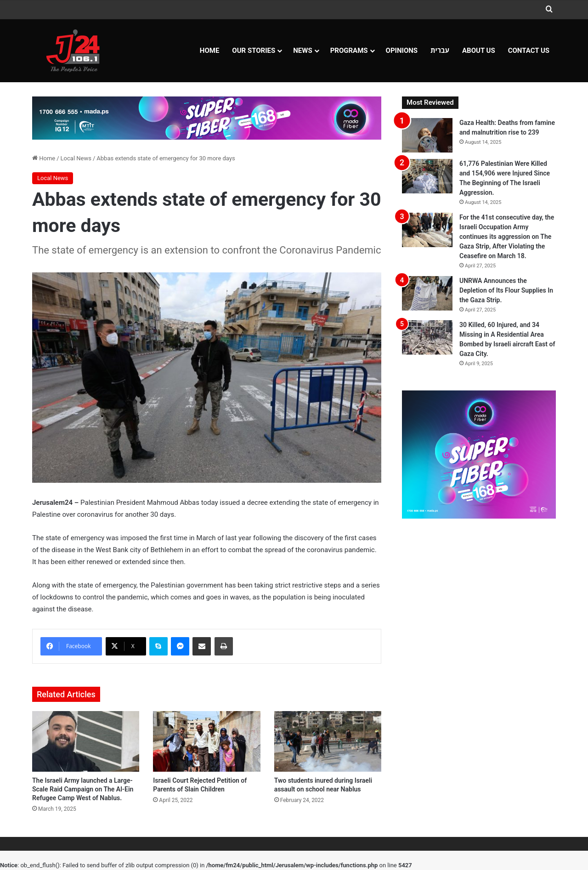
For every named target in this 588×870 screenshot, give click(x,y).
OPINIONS (402, 51)
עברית (440, 51)
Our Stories (254, 51)
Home (210, 51)
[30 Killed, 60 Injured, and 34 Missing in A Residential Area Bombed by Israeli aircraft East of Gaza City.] (427, 337)
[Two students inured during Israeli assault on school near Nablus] (328, 741)
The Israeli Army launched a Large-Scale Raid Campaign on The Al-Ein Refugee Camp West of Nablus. (83, 789)
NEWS (302, 51)
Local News (76, 158)
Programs (349, 51)
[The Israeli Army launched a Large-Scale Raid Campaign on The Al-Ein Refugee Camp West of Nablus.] (86, 741)
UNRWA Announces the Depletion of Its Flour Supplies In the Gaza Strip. (506, 290)
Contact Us (529, 51)
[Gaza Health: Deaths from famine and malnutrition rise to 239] (427, 135)
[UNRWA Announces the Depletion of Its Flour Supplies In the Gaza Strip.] (427, 293)
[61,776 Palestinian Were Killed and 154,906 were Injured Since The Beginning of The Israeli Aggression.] (427, 176)
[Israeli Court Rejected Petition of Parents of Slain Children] (206, 741)
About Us (479, 51)
